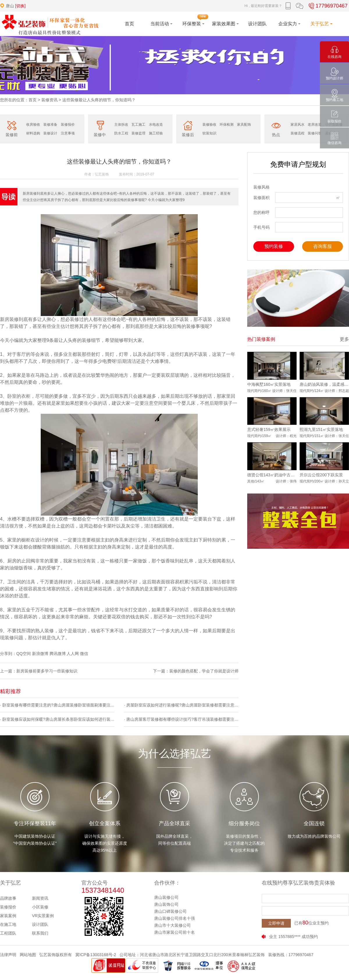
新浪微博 (40, 654)
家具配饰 (244, 125)
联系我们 (40, 933)
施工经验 (156, 133)
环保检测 (227, 125)
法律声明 (8, 955)
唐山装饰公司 (166, 904)
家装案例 (8, 916)
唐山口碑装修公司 (170, 911)
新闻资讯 (40, 898)
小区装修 (40, 907)
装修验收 (209, 125)
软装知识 (209, 133)
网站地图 (28, 955)
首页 (33, 100)
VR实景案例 (43, 916)
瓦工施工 (138, 125)
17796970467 (327, 6)
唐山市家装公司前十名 (174, 932)
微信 (84, 654)
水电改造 (156, 125)
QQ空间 (24, 654)
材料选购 (33, 133)
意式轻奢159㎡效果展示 (269, 429)
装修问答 (315, 133)
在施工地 (8, 924)
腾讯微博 (58, 654)
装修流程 (298, 133)
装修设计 (50, 133)
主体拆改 (121, 125)
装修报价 (68, 125)
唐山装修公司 (166, 897)
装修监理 (138, 133)
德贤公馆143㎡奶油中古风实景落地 (272, 475)
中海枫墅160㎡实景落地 (269, 384)
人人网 (73, 654)
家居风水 (298, 125)
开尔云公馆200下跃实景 (321, 475)
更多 (344, 339)
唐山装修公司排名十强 (174, 918)
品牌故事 (8, 898)
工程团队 (8, 933)
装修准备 (50, 125)
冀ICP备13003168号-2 (96, 955)
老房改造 (315, 125)
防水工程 (121, 133)
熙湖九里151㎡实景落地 (321, 429)
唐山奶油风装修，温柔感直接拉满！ (324, 384)
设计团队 (40, 924)
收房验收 (33, 125)
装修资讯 (49, 100)
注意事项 (68, 133)
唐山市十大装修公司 (172, 925)
